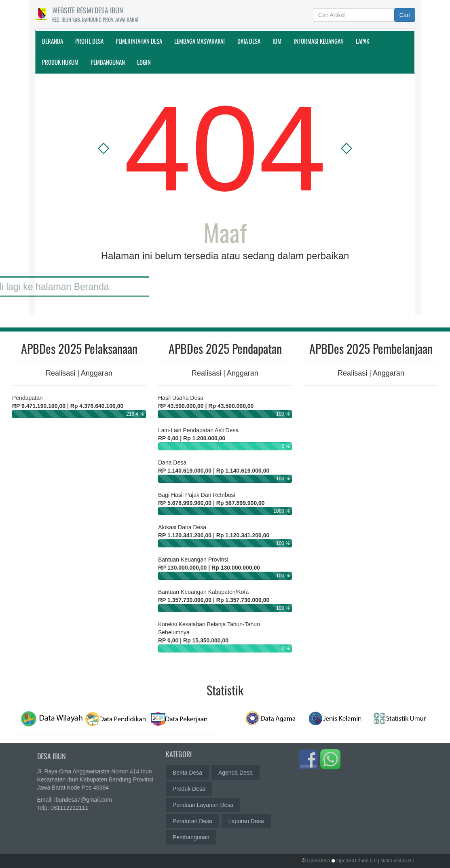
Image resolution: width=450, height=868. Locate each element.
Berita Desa (187, 771)
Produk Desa (189, 787)
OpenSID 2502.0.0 (356, 861)
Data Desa (249, 41)
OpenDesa (318, 861)
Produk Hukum (60, 62)
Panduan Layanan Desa (203, 803)
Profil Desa (89, 41)
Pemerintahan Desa (139, 41)
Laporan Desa (246, 819)
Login (144, 62)
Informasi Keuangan (319, 41)
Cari (405, 15)
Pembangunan (108, 62)
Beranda (53, 41)
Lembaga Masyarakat (200, 41)
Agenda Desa (236, 771)
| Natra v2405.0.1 (397, 861)
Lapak (362, 41)
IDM (277, 41)
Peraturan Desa (192, 819)
